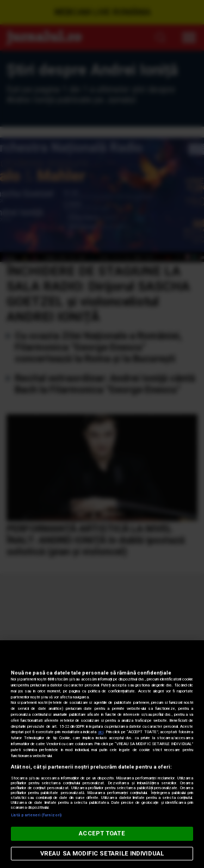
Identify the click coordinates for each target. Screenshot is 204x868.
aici (101, 732)
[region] (102, 754)
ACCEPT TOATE (102, 833)
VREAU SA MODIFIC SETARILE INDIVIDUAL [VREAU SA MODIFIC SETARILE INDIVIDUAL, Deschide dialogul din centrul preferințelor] (102, 854)
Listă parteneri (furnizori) (36, 815)
